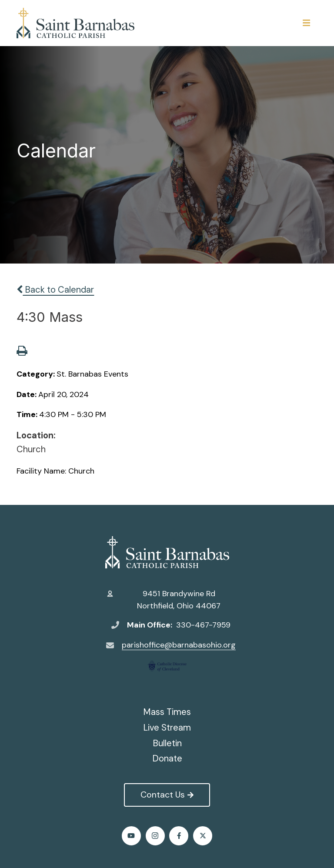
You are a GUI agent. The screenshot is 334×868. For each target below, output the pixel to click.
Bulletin (167, 743)
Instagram (155, 836)
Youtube (131, 836)
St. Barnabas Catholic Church (167, 552)
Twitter (203, 836)
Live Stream (167, 728)
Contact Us (167, 795)
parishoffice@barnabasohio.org (179, 645)
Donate (167, 758)
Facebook (179, 836)
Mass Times (167, 712)
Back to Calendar (55, 290)
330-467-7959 (203, 625)
